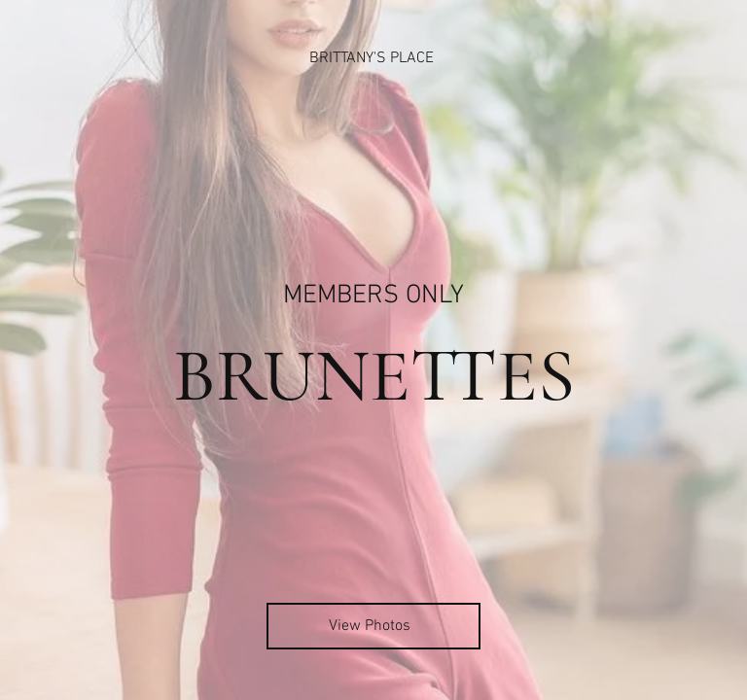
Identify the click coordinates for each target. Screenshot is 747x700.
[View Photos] (373, 626)
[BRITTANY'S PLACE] (373, 58)
